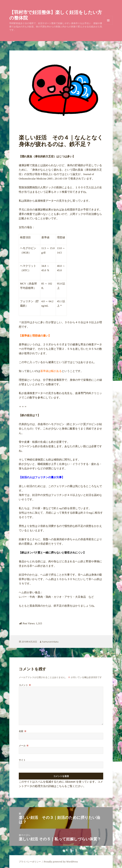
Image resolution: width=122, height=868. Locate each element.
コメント (25, 685)
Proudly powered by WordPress (61, 862)
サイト (22, 760)
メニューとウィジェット (108, 25)
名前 (23, 731)
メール (24, 746)
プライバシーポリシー (30, 862)
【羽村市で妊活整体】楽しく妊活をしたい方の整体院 (56, 15)
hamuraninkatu (50, 642)
